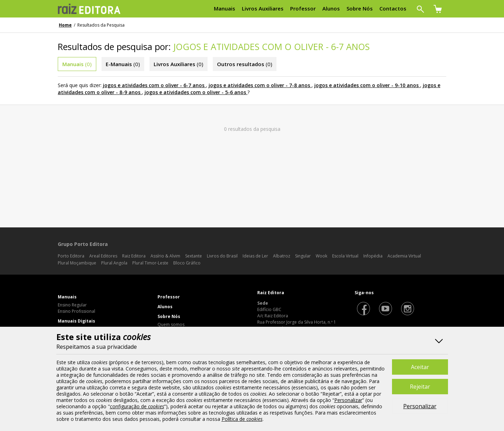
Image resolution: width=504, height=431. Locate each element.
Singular (303, 256)
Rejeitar (420, 387)
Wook (321, 256)
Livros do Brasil (222, 256)
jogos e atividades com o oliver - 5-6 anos (195, 92)
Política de (242, 419)
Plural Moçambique (77, 263)
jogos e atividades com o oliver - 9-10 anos (366, 85)
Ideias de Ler (255, 256)
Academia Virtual (404, 256)
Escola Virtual (345, 256)
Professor (169, 297)
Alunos (165, 307)
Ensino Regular (72, 305)
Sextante (194, 256)
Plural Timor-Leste (150, 263)
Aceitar (420, 367)
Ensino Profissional (76, 311)
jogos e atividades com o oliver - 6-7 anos (154, 85)
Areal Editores (103, 256)
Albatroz (282, 256)
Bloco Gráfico (187, 263)
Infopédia (373, 256)
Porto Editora (71, 256)
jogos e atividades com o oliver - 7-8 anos (259, 85)
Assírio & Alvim (165, 256)
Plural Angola (114, 263)
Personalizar (420, 406)
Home (65, 25)
